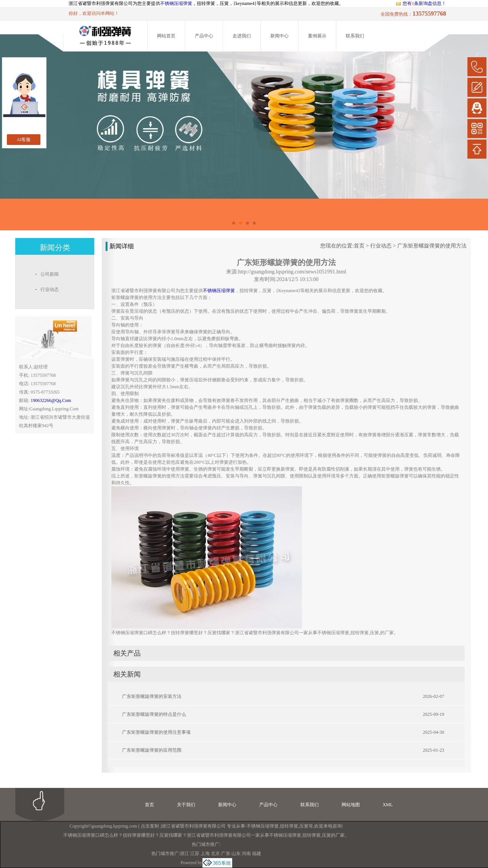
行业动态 (381, 246)
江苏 (195, 854)
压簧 (304, 826)
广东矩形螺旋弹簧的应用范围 (152, 750)
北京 (215, 854)
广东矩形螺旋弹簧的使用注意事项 (156, 732)
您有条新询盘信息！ (421, 3)
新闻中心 (279, 36)
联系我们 (355, 36)
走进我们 (242, 36)
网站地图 (351, 805)
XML (388, 805)
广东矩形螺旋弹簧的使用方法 (432, 246)
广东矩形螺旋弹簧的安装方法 (152, 696)
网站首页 (166, 36)
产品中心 (204, 36)
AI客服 (24, 140)
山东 (236, 854)
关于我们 (186, 805)
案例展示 (317, 36)
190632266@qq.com (51, 400)
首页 (359, 246)
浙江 (185, 854)
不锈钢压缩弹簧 (176, 3)
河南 (246, 854)
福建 (257, 854)
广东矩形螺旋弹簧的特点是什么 (154, 714)
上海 (205, 854)
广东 (226, 854)
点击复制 (150, 826)
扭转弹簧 (289, 826)
